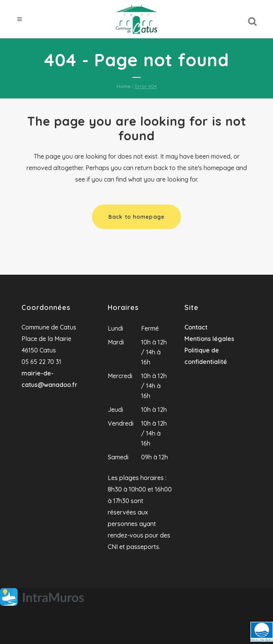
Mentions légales (209, 339)
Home (124, 86)
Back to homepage (136, 217)
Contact (196, 327)
